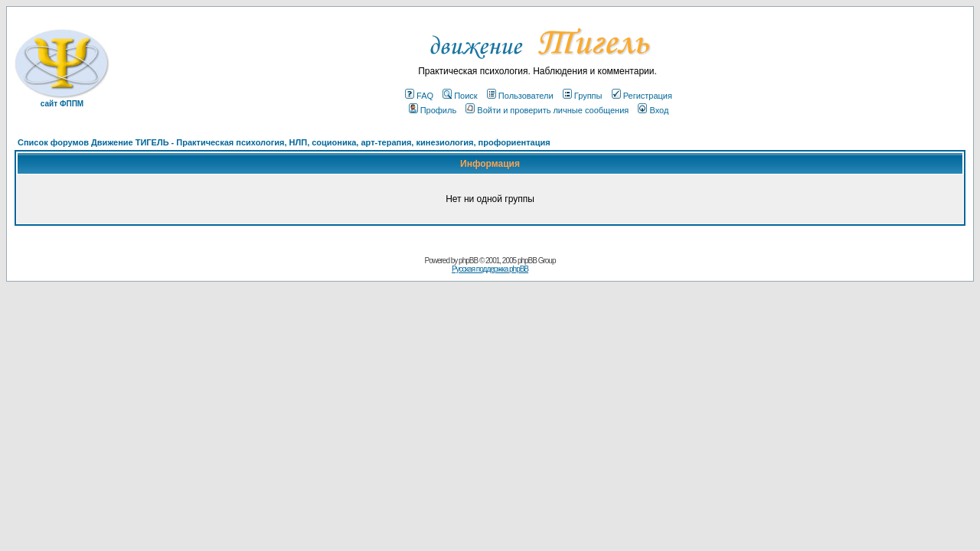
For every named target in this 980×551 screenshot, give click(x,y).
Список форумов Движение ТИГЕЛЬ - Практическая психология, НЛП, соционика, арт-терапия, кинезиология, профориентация (284, 142)
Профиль (433, 110)
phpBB (468, 261)
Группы (583, 96)
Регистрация (642, 96)
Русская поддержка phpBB (490, 269)
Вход (653, 110)
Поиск (460, 96)
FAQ (419, 96)
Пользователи (520, 96)
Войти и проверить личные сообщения (547, 110)
